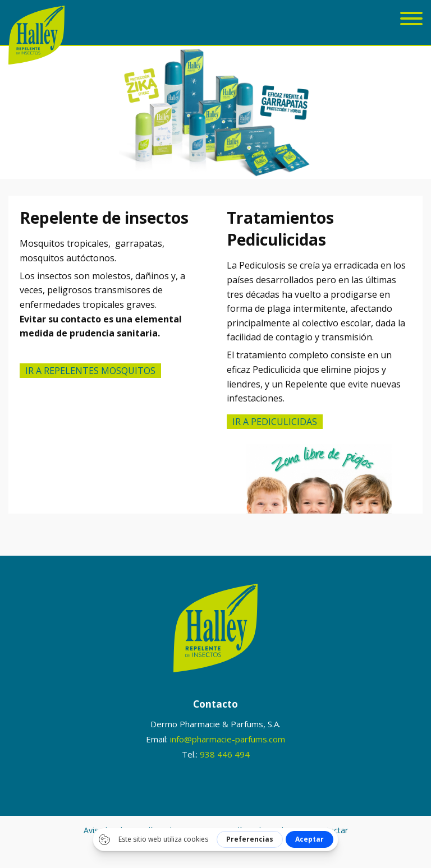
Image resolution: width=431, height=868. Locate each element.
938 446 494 (225, 754)
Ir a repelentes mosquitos (90, 371)
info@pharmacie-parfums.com (228, 739)
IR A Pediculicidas (275, 422)
